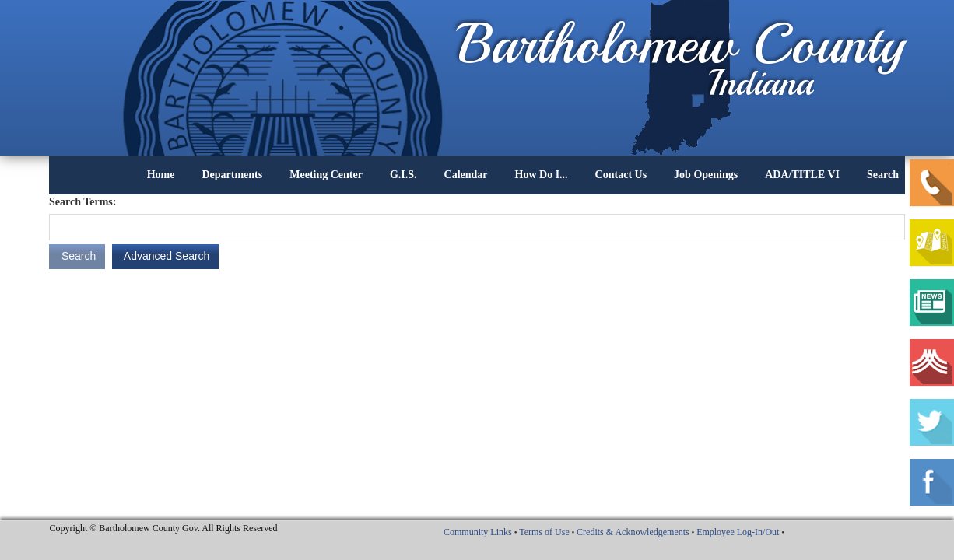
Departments (232, 175)
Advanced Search (166, 256)
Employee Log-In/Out (738, 532)
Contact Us (621, 175)
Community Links (478, 532)
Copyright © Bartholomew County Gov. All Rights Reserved (164, 528)
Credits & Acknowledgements (633, 532)
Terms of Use (544, 532)
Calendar (466, 175)
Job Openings (706, 175)
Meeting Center (326, 175)
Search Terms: (82, 202)
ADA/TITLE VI (802, 175)
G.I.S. (403, 175)
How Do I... (542, 175)
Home (161, 175)
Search (883, 175)
